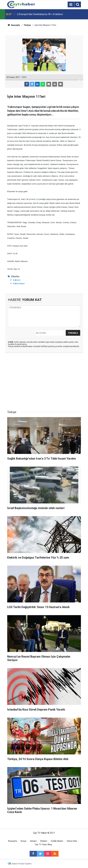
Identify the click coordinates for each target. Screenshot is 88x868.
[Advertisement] (44, 382)
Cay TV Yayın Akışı (43, 845)
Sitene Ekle (72, 841)
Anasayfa (13, 841)
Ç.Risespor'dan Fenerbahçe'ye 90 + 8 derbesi (40, 14)
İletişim (33, 841)
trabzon (17, 280)
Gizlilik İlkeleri (57, 841)
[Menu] (71, 5)
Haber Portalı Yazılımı (22, 864)
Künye (24, 841)
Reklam (44, 841)
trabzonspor (19, 283)
